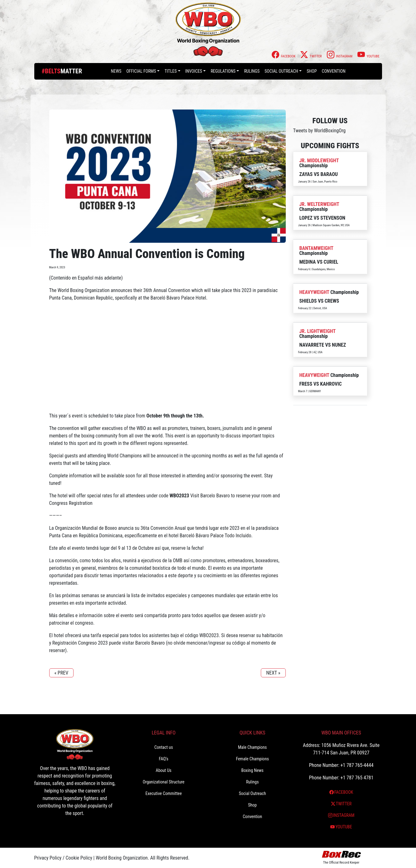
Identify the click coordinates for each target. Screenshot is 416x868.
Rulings (252, 71)
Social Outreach (281, 71)
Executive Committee (164, 793)
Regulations (223, 71)
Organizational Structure (164, 782)
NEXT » (273, 673)
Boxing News (252, 770)
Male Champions (253, 747)
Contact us (164, 747)
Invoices (194, 71)
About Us (164, 770)
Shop (312, 71)
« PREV (62, 673)
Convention (333, 71)
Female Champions (252, 759)
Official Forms (141, 71)
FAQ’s (164, 759)
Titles (171, 71)
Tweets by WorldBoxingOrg (320, 131)
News (116, 71)
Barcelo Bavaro (215, 496)
